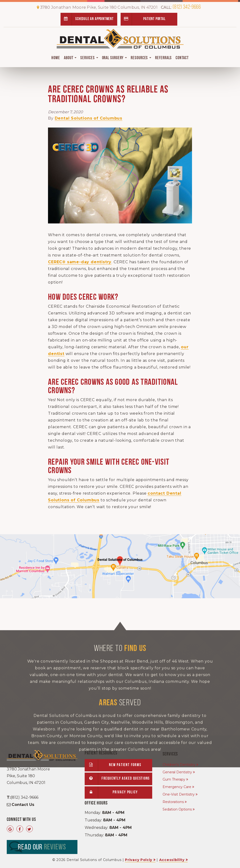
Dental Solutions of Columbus (89, 118)
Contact (182, 58)
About (70, 58)
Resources (141, 58)
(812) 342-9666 (181, 7)
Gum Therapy (174, 779)
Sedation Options (177, 809)
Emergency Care (177, 787)
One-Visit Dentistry (179, 794)
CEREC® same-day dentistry (80, 262)
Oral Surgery (115, 58)
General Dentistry (177, 772)
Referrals (163, 58)
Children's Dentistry (179, 765)
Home (56, 58)
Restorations (173, 802)
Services (89, 58)
